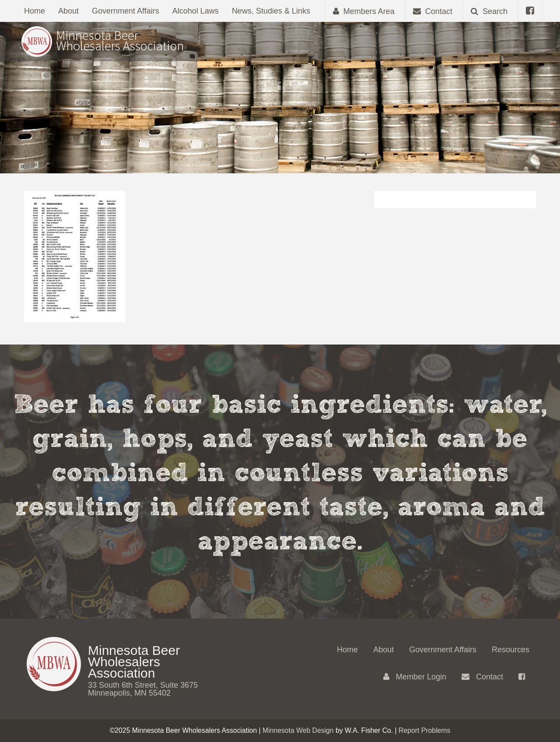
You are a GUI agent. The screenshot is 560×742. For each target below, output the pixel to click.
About (68, 11)
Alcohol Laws (196, 11)
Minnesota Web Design (298, 730)
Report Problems (424, 730)
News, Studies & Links (271, 11)
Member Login (415, 677)
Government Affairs (126, 11)
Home (35, 11)
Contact (482, 677)
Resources (511, 650)
